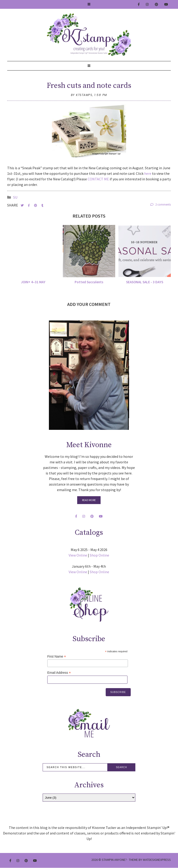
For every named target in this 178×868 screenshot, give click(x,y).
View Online (78, 555)
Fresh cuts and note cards (89, 86)
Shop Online (99, 555)
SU (15, 197)
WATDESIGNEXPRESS (157, 860)
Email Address (59, 673)
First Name (57, 657)
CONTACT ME (98, 179)
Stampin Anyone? (114, 860)
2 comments (161, 205)
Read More (89, 500)
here (148, 173)
